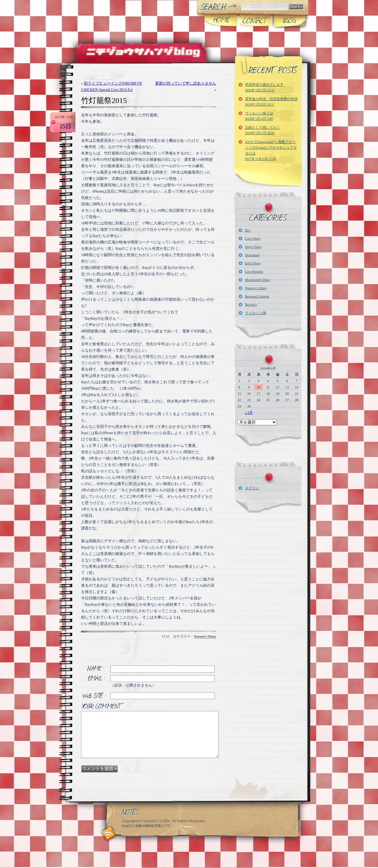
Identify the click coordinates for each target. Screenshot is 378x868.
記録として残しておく (263, 130)
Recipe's (251, 304)
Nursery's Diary (205, 636)
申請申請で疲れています (264, 87)
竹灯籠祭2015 (104, 100)
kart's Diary (253, 263)
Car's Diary (253, 238)
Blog (289, 20)
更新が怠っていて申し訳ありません (186, 83)
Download (252, 255)
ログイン (252, 488)
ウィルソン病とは (259, 116)
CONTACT (255, 20)
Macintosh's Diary (258, 280)
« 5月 (249, 413)
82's (248, 230)
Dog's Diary (254, 247)
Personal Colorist (257, 296)
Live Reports (254, 271)
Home (221, 20)
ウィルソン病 (256, 313)
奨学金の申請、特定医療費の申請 (271, 102)
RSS (109, 834)
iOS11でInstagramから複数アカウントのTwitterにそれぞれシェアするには (271, 150)
